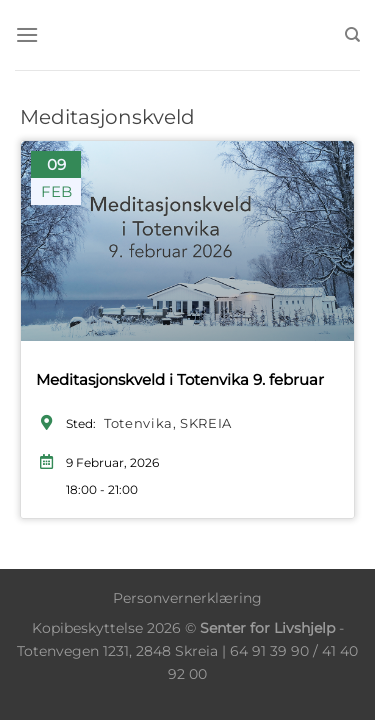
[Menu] (27, 34)
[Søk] (352, 35)
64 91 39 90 (269, 651)
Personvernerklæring (187, 598)
